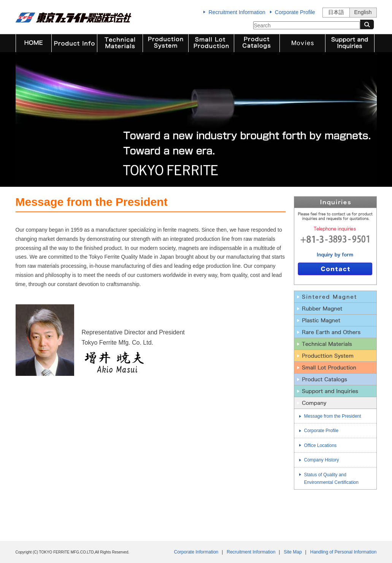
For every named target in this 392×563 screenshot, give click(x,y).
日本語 (336, 12)
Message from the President (333, 416)
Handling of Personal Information (344, 552)
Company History (322, 460)
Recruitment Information (237, 12)
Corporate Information (196, 552)
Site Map (293, 552)
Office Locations (321, 445)
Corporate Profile (295, 12)
